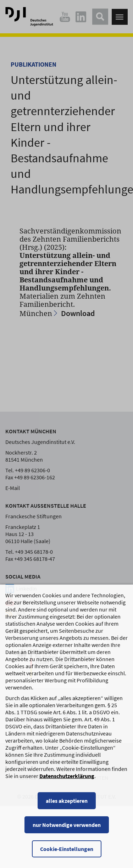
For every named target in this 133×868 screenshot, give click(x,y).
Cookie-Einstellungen (67, 856)
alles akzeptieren (67, 808)
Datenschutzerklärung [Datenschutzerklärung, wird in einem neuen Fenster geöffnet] (67, 783)
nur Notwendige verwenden (67, 832)
